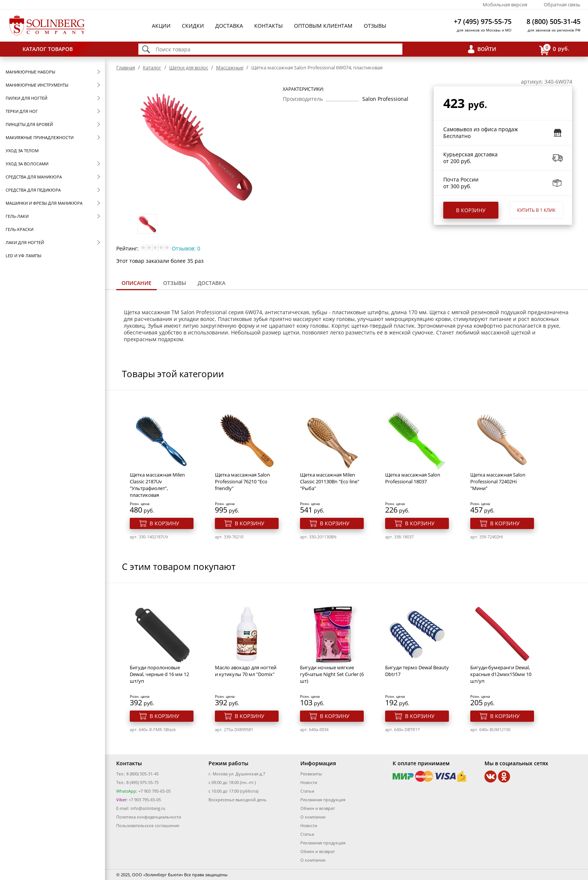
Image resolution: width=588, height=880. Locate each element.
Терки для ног (22, 111)
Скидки (193, 26)
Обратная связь (562, 4)
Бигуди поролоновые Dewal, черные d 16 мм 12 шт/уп (159, 674)
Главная (126, 67)
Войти (487, 49)
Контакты (268, 26)
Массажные (230, 67)
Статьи (307, 791)
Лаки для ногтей (25, 242)
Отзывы (375, 26)
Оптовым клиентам (323, 26)
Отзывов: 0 (186, 248)
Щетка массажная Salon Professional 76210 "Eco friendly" (242, 481)
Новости (309, 782)
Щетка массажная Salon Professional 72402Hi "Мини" (498, 481)
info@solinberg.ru (148, 808)
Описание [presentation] (136, 283)
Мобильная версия (505, 4)
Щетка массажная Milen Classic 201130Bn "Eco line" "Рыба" (330, 481)
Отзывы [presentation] (175, 283)
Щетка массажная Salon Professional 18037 (413, 478)
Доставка (229, 26)
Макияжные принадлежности (40, 137)
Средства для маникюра (34, 177)
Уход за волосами (27, 164)
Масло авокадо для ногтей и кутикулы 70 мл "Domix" (246, 671)
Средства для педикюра (33, 190)
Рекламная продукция (323, 800)
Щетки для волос (189, 67)
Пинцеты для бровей (29, 124)
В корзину (471, 210)
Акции (161, 26)
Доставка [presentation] (211, 283)
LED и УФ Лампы (23, 256)
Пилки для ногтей (26, 98)
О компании (313, 817)
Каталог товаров (48, 49)
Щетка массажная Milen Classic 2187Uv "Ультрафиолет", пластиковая (157, 485)
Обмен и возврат (318, 808)
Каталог (152, 67)
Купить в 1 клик (536, 210)
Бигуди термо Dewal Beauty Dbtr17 (417, 671)
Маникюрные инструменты (37, 85)
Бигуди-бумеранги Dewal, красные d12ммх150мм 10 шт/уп (501, 674)
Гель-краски (19, 229)
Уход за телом (22, 151)
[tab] (136, 284)
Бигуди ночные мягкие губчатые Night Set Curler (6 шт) (332, 674)
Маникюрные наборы (30, 72)
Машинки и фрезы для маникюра (44, 203)
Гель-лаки (17, 216)
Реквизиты (311, 774)
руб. (554, 49)
